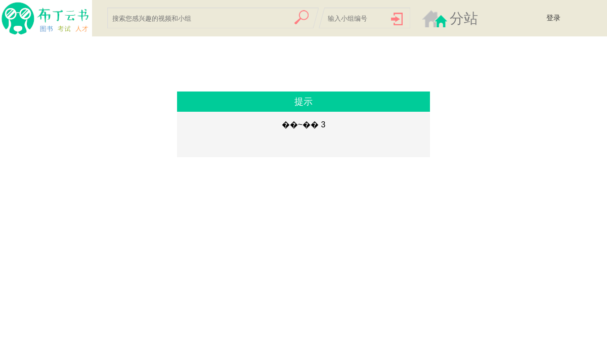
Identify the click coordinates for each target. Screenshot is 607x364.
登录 (553, 18)
